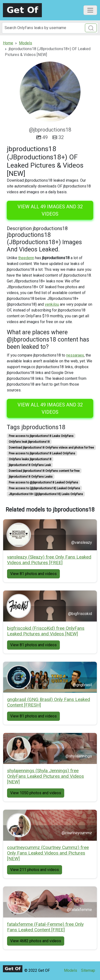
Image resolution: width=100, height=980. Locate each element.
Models (71, 970)
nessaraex (75, 355)
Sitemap (88, 970)
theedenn (26, 258)
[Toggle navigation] (90, 10)
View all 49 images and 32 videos (50, 210)
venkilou (52, 304)
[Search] (50, 28)
